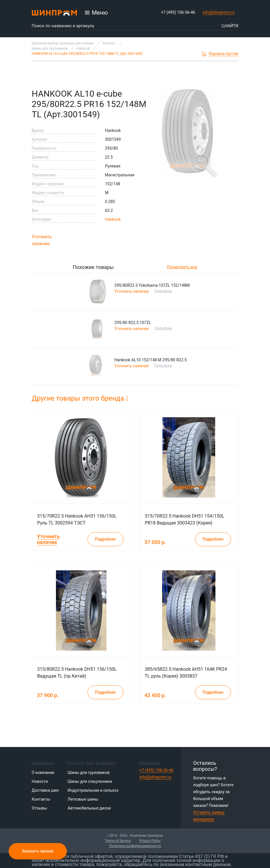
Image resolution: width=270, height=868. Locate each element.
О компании (43, 773)
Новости (40, 781)
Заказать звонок (38, 851)
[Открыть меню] (96, 13)
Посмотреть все (182, 267)
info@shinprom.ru (219, 12)
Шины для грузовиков (89, 773)
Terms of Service (118, 841)
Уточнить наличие (42, 240)
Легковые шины (83, 799)
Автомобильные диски (89, 808)
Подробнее (164, 291)
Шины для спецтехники (90, 781)
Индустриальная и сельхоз (93, 790)
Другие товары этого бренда (80, 398)
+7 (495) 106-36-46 (178, 12)
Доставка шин (45, 790)
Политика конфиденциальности (135, 846)
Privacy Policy (150, 841)
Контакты (41, 799)
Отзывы (39, 808)
